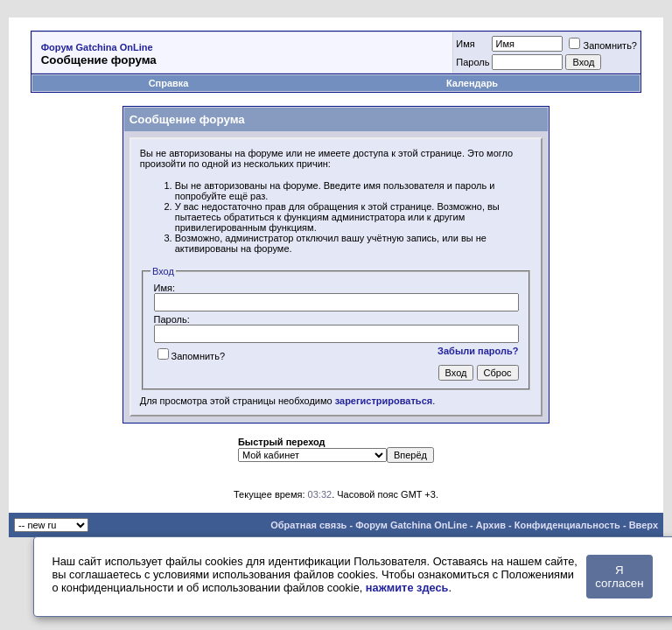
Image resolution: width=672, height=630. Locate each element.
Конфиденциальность (567, 525)
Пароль (472, 62)
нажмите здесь (407, 588)
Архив (491, 525)
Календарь (472, 83)
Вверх (644, 525)
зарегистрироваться (384, 401)
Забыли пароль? (478, 351)
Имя (465, 44)
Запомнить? (603, 45)
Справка (169, 83)
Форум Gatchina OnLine (97, 47)
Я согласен (619, 577)
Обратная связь (308, 525)
